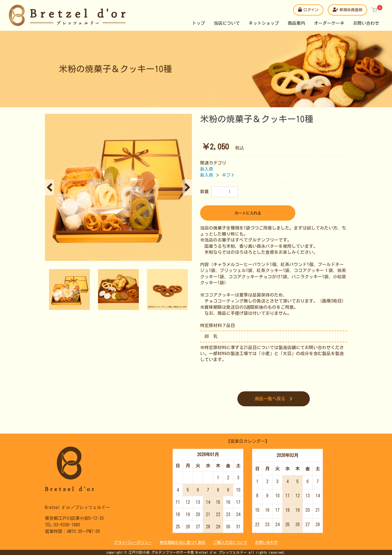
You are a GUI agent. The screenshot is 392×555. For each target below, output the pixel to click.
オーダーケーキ (329, 23)
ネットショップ (264, 23)
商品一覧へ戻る (274, 399)
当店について (227, 23)
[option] (118, 187)
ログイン (308, 10)
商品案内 (296, 23)
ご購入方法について (230, 542)
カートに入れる (248, 213)
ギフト (228, 175)
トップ (198, 23)
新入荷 (207, 169)
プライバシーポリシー (133, 542)
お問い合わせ (366, 23)
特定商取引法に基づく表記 (183, 542)
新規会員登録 (347, 10)
